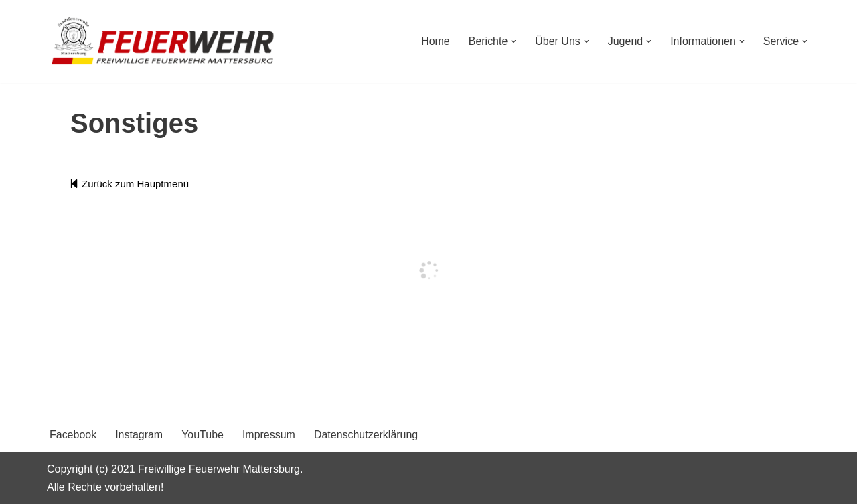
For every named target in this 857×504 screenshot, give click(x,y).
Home (435, 41)
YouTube (203, 435)
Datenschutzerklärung (366, 435)
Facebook (73, 435)
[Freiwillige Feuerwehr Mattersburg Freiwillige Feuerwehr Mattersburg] (164, 41)
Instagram (139, 435)
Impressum (269, 435)
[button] (514, 41)
